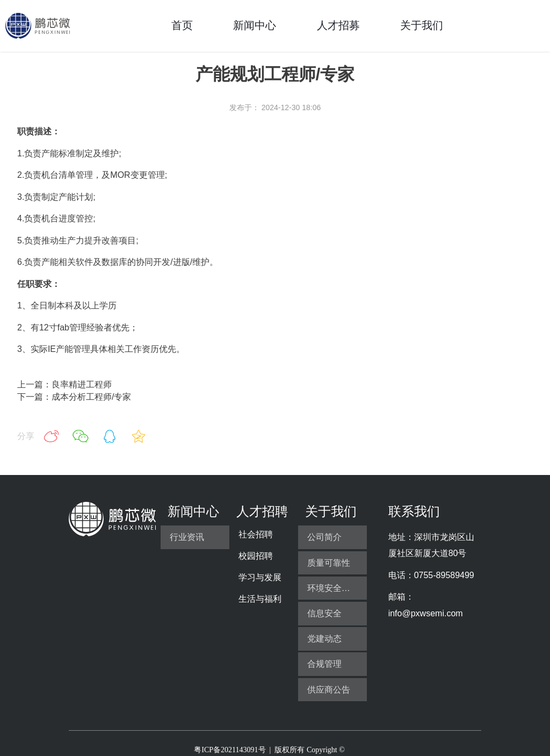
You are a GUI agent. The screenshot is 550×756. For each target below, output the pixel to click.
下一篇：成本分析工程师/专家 (74, 397)
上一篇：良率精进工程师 (64, 384)
